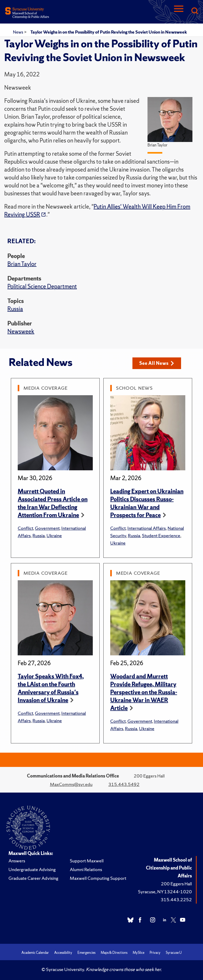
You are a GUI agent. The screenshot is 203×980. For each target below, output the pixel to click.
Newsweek (21, 331)
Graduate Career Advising (33, 878)
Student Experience (161, 535)
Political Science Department (42, 286)
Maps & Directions (114, 953)
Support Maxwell (87, 861)
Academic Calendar (35, 953)
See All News (157, 363)
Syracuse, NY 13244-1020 (165, 892)
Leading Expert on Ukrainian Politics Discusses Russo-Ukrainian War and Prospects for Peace (147, 503)
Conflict (25, 528)
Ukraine (54, 535)
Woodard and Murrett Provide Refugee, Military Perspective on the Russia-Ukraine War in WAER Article (144, 692)
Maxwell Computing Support (98, 878)
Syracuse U (174, 953)
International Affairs (147, 528)
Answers (17, 861)
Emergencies (86, 953)
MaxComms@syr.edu (71, 784)
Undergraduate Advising (32, 869)
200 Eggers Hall (176, 884)
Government (47, 528)
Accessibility (63, 953)
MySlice (139, 953)
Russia (15, 309)
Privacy (155, 953)
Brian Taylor (22, 264)
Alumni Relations (86, 869)
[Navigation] (179, 11)
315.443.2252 (176, 900)
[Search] (195, 11)
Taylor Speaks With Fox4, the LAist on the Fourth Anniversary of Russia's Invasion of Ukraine (51, 688)
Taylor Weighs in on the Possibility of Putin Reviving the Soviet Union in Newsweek (109, 32)
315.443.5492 (124, 784)
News (19, 32)
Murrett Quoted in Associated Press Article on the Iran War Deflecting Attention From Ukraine (53, 503)
